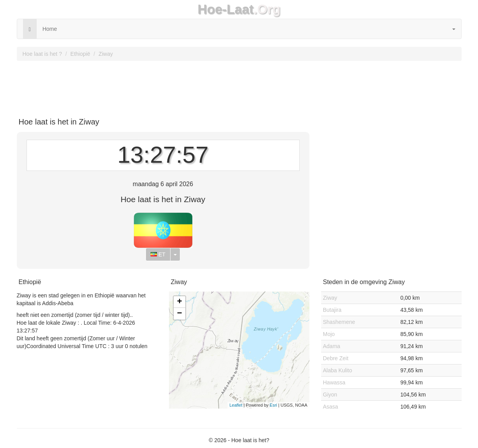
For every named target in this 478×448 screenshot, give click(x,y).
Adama (332, 346)
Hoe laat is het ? (42, 54)
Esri (273, 405)
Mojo (329, 334)
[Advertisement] (239, 86)
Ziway (106, 54)
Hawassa (334, 382)
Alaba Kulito (338, 370)
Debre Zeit (336, 358)
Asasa (331, 407)
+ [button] (179, 302)
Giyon (330, 395)
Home (50, 29)
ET (158, 254)
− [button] (179, 314)
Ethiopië (80, 54)
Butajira (332, 310)
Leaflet (236, 405)
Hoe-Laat (226, 9)
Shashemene (339, 322)
